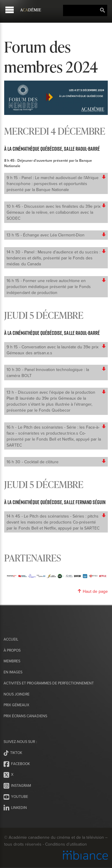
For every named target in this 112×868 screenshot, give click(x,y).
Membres (12, 661)
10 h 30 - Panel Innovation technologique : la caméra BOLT (56, 373)
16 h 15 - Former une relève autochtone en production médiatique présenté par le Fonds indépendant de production (56, 287)
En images (13, 672)
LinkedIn (15, 808)
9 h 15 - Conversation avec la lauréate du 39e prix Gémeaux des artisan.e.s (56, 350)
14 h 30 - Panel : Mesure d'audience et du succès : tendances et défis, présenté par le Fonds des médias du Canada (56, 258)
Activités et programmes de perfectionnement (49, 683)
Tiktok (13, 753)
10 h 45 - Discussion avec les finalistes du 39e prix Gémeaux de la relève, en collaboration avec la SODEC (56, 212)
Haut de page (93, 591)
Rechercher (102, 10)
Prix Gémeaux (16, 705)
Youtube (16, 797)
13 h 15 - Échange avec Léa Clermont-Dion (56, 235)
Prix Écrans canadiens (25, 716)
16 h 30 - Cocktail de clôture (56, 462)
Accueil (11, 639)
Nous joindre (17, 694)
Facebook (17, 764)
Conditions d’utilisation (66, 844)
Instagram (17, 786)
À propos (12, 650)
